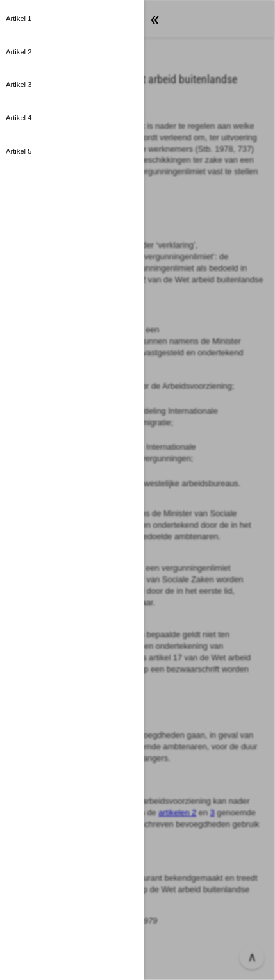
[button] (72, 19)
